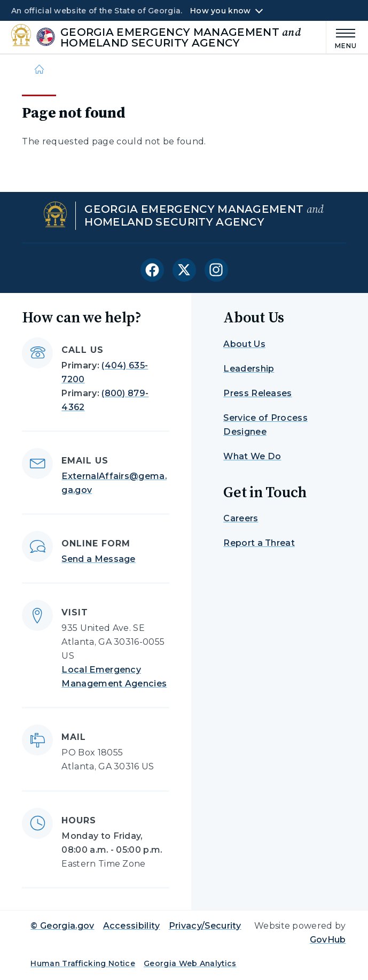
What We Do (252, 456)
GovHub (328, 940)
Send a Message (98, 559)
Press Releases (257, 393)
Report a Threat (259, 543)
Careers (241, 518)
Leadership (249, 369)
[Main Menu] (342, 37)
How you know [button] (220, 11)
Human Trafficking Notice (83, 963)
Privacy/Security (205, 926)
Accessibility (132, 926)
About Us (244, 344)
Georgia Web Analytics (190, 963)
